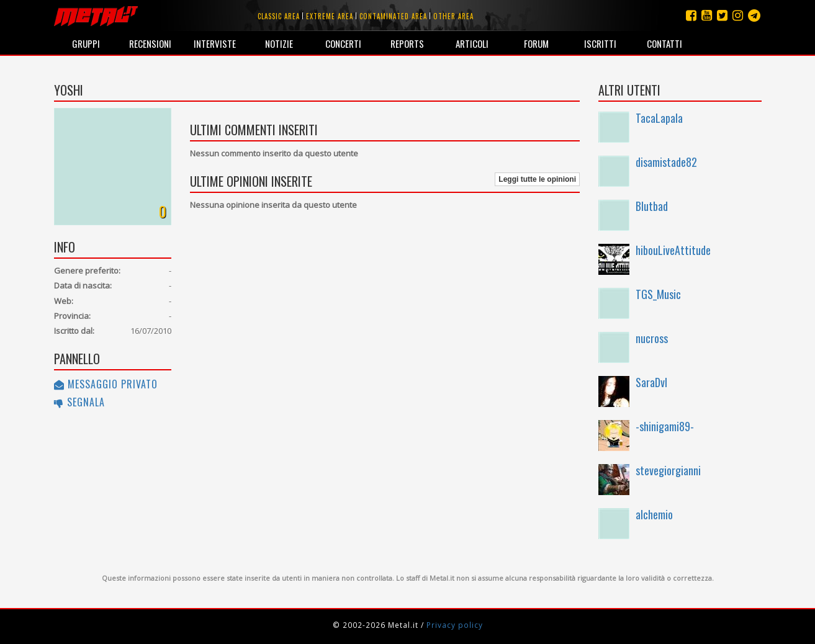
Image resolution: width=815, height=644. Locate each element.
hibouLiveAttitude (673, 250)
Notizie (279, 43)
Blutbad (652, 206)
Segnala (79, 402)
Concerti (343, 43)
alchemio (654, 514)
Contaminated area (393, 16)
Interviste (215, 43)
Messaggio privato (106, 384)
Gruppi (86, 43)
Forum (536, 43)
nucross (652, 338)
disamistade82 (666, 162)
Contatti (664, 43)
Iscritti (600, 43)
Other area (453, 16)
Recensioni (150, 43)
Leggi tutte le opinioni (537, 179)
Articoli (472, 43)
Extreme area (330, 16)
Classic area (279, 16)
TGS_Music (658, 294)
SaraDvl (651, 382)
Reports (407, 43)
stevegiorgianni (668, 470)
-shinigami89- (665, 426)
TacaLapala (659, 118)
